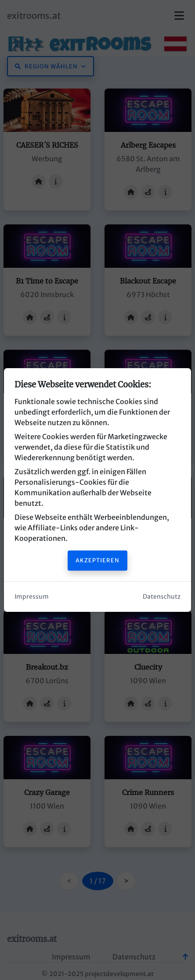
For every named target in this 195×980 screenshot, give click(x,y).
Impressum (32, 597)
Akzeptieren (97, 560)
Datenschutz (162, 597)
